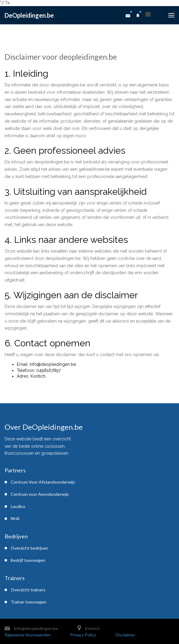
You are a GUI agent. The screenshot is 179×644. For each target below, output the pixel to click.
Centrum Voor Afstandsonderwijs (43, 482)
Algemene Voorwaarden (28, 635)
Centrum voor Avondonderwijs (40, 494)
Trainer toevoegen (29, 602)
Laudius (18, 506)
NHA (15, 518)
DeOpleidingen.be (29, 15)
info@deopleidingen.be (36, 628)
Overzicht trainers (28, 590)
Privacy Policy (83, 635)
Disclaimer (125, 635)
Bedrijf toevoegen (28, 560)
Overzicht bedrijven (29, 548)
